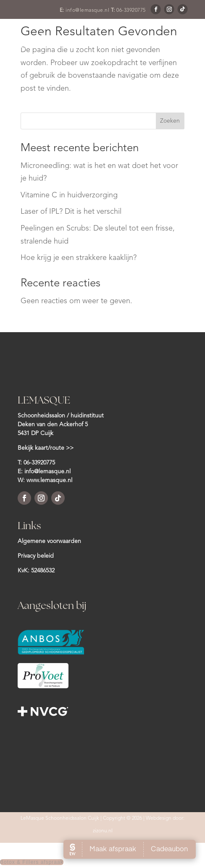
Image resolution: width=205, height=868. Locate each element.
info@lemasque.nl (87, 10)
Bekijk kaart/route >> (46, 448)
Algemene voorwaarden (49, 541)
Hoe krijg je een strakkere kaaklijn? (79, 258)
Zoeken (170, 121)
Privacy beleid (36, 556)
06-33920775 (131, 10)
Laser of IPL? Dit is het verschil (71, 212)
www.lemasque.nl (49, 480)
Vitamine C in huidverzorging (69, 195)
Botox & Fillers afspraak (32, 862)
